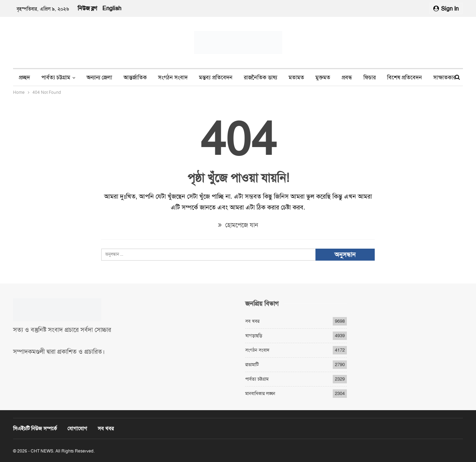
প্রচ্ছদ (24, 77)
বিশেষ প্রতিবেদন (405, 77)
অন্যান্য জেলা (99, 77)
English (112, 8)
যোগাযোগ (77, 428)
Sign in (446, 9)
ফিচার (370, 77)
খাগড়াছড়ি (254, 336)
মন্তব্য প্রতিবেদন (216, 77)
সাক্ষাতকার (445, 77)
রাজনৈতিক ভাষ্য (261, 77)
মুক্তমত (323, 77)
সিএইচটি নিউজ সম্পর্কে (35, 428)
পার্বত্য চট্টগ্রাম (56, 77)
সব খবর (252, 321)
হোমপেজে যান (238, 225)
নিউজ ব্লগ (87, 8)
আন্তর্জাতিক (135, 77)
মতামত (296, 77)
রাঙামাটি (252, 364)
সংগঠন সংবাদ (173, 77)
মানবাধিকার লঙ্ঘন (260, 393)
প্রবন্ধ (347, 77)
